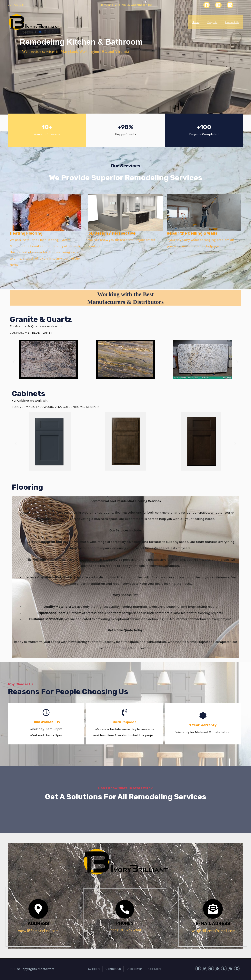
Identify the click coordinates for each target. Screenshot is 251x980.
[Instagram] (218, 5)
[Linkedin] (230, 5)
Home (190, 22)
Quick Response (124, 722)
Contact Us (233, 22)
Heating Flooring (26, 233)
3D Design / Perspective (112, 233)
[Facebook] (207, 5)
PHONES (125, 919)
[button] (14, 362)
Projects (210, 22)
